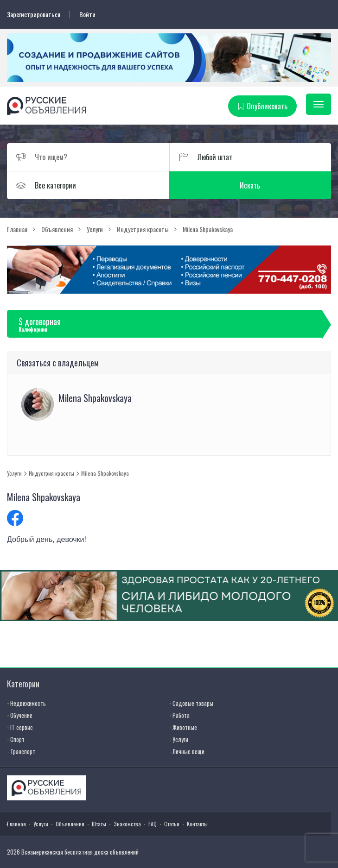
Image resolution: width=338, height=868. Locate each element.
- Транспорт (21, 751)
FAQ (153, 824)
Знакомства (127, 824)
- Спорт (16, 739)
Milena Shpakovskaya (105, 473)
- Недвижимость (26, 703)
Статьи (172, 824)
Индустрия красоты (51, 473)
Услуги (14, 473)
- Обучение (20, 715)
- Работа (179, 715)
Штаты (99, 824)
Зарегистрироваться (34, 14)
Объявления (70, 824)
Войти (87, 14)
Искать (250, 185)
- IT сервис (20, 727)
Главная (16, 824)
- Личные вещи (187, 751)
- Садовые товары (191, 703)
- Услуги (179, 739)
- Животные (183, 727)
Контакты (197, 824)
